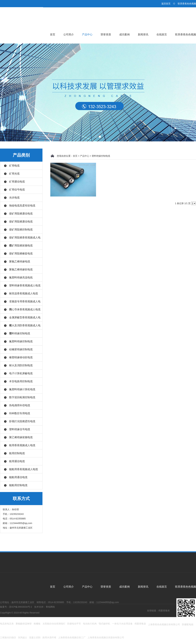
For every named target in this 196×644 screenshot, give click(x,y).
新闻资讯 (143, 34)
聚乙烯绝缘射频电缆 (21, 437)
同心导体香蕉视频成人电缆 (25, 309)
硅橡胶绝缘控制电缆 (21, 349)
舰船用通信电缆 (18, 477)
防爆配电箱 (188, 624)
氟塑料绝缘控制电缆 (21, 341)
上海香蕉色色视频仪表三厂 (72, 637)
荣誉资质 (106, 34)
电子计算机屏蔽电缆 (21, 373)
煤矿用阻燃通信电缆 (21, 214)
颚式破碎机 (104, 624)
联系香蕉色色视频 (187, 4)
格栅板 (37, 624)
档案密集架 (140, 624)
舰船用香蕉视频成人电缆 (24, 469)
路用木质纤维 (49, 637)
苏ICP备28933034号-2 (21, 607)
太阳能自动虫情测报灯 (54, 624)
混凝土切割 (35, 637)
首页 (53, 34)
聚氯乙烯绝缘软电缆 (21, 269)
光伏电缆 (14, 198)
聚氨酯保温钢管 (24, 624)
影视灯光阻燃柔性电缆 (22, 421)
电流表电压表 (7, 624)
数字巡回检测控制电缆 (22, 397)
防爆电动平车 (74, 624)
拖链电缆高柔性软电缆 (22, 206)
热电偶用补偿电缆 (20, 405)
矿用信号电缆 (17, 190)
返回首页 (166, 4)
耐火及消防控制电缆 (21, 365)
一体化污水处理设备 (122, 624)
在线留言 (162, 34)
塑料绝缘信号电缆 (20, 429)
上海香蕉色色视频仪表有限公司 (164, 624)
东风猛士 (23, 637)
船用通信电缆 (17, 461)
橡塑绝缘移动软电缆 (21, 357)
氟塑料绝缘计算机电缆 (22, 389)
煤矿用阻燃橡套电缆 (21, 254)
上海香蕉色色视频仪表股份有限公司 (106, 637)
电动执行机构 (90, 624)
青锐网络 (50, 607)
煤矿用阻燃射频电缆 (21, 246)
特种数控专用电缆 (20, 413)
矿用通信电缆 (17, 182)
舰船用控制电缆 (18, 485)
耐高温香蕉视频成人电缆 (24, 293)
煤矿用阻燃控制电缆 (21, 230)
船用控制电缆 (17, 453)
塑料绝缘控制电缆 (20, 333)
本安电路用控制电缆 (21, 381)
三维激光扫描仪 (8, 637)
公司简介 (69, 34)
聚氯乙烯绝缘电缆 (20, 261)
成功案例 (124, 34)
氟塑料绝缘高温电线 (21, 277)
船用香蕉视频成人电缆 (22, 445)
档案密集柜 (164, 611)
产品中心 (87, 34)
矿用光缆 (14, 174)
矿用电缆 (14, 166)
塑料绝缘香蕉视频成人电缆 (25, 285)
